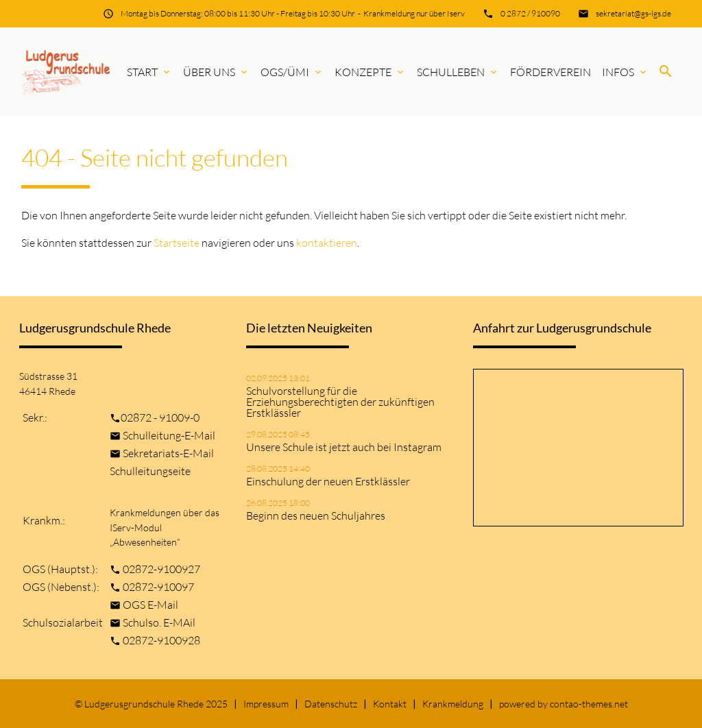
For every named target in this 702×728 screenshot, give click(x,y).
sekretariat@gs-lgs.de (633, 13)
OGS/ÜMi (292, 72)
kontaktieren (327, 243)
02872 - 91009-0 (160, 417)
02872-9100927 (161, 569)
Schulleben (458, 72)
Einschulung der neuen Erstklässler (328, 481)
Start (149, 72)
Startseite (177, 243)
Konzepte (370, 72)
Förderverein (550, 72)
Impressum (266, 704)
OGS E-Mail (150, 605)
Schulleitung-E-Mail (169, 435)
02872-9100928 (161, 640)
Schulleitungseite (150, 471)
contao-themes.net (589, 704)
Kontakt (390, 704)
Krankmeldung (453, 704)
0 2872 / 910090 (530, 13)
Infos (625, 72)
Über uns (216, 72)
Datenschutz (331, 704)
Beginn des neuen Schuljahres (316, 515)
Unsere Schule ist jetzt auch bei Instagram (344, 447)
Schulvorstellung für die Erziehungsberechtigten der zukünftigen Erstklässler (340, 402)
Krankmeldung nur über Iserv (414, 13)
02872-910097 (158, 587)
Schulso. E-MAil (159, 622)
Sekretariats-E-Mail (168, 453)
